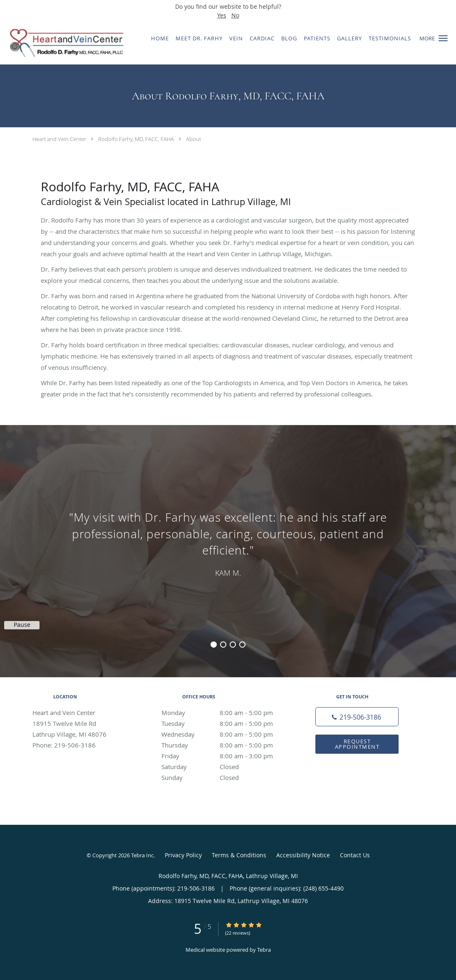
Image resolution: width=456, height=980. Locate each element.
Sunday (226, 777)
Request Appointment (357, 744)
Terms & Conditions (239, 855)
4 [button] (242, 645)
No (235, 15)
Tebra (264, 950)
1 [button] (214, 645)
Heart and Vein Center (59, 139)
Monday (226, 713)
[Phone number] (357, 717)
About (193, 139)
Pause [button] (22, 625)
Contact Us (355, 855)
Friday (226, 756)
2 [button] (223, 645)
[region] (228, 543)
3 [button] (233, 645)
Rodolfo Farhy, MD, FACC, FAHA (136, 139)
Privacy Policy (183, 855)
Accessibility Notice (303, 855)
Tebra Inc (142, 855)
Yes (222, 15)
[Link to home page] (64, 43)
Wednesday (226, 734)
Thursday (226, 745)
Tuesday (226, 723)
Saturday (226, 767)
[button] (443, 38)
